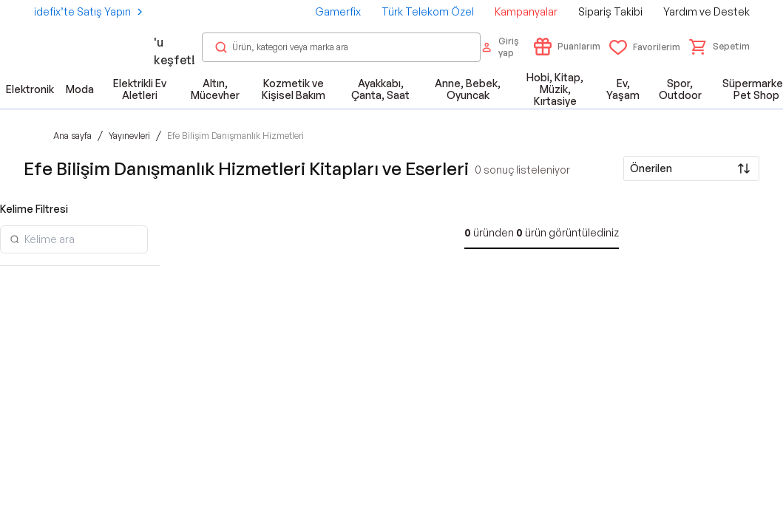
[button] (719, 47)
